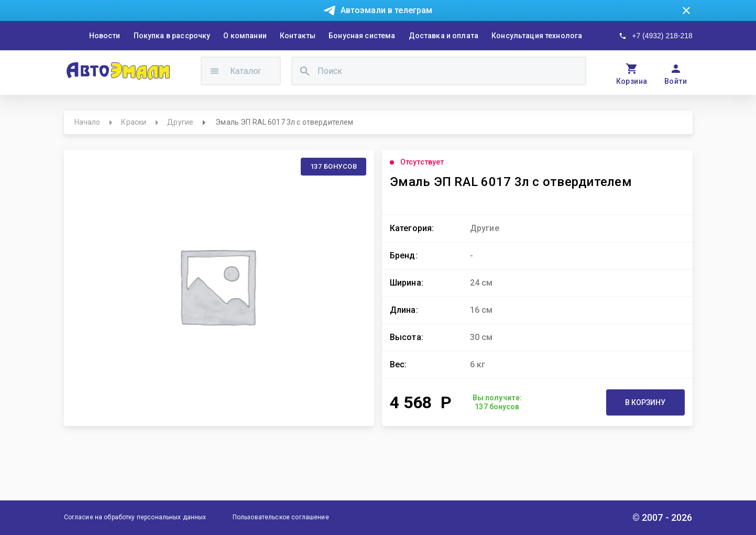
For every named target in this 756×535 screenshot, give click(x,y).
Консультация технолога (537, 36)
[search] (305, 71)
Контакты (298, 36)
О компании (245, 36)
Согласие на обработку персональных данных (135, 517)
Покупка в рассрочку (172, 36)
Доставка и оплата (444, 36)
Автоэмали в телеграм (387, 10)
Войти (676, 81)
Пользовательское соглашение (281, 517)
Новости (105, 36)
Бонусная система (362, 36)
